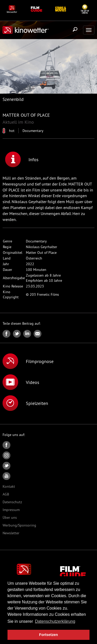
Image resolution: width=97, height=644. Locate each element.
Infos (22, 159)
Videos (21, 382)
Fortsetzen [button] (48, 635)
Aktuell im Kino (18, 122)
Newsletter (11, 533)
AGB (6, 494)
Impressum (11, 510)
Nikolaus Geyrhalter (42, 247)
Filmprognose (28, 361)
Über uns (10, 517)
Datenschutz (12, 502)
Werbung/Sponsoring (19, 525)
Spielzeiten (25, 403)
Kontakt (9, 486)
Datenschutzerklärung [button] (55, 621)
